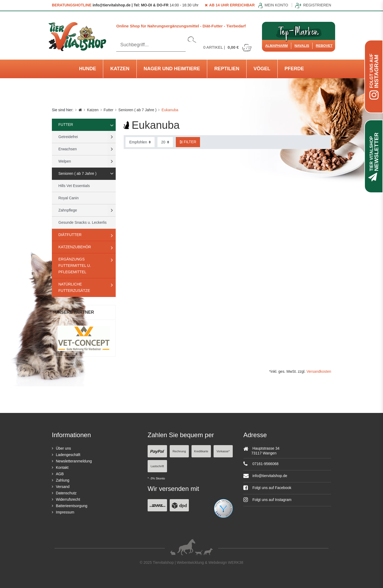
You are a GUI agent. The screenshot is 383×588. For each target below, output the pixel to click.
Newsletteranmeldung (74, 461)
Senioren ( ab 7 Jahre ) (137, 110)
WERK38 (236, 562)
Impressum (65, 512)
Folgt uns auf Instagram (267, 500)
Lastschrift (157, 466)
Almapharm (276, 46)
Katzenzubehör (75, 247)
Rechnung (179, 451)
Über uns (63, 448)
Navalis (302, 46)
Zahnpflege (68, 210)
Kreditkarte (201, 451)
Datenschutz (66, 493)
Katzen (120, 69)
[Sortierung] (140, 142)
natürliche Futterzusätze (74, 287)
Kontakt (62, 467)
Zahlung (63, 480)
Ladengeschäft (68, 455)
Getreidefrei (68, 137)
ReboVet (324, 46)
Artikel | (228, 47)
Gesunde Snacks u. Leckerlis (83, 222)
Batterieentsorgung (72, 506)
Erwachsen (68, 149)
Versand (63, 487)
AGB (60, 474)
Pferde (294, 69)
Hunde (88, 69)
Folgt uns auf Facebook (267, 488)
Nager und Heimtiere (172, 69)
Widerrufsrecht (68, 499)
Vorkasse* (223, 451)
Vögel (262, 69)
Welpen (65, 161)
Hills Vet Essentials (74, 186)
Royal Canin (69, 198)
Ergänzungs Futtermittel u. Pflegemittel (75, 266)
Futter (109, 110)
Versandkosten (319, 371)
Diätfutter (70, 235)
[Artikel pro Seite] (165, 142)
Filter (188, 142)
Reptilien (227, 69)
